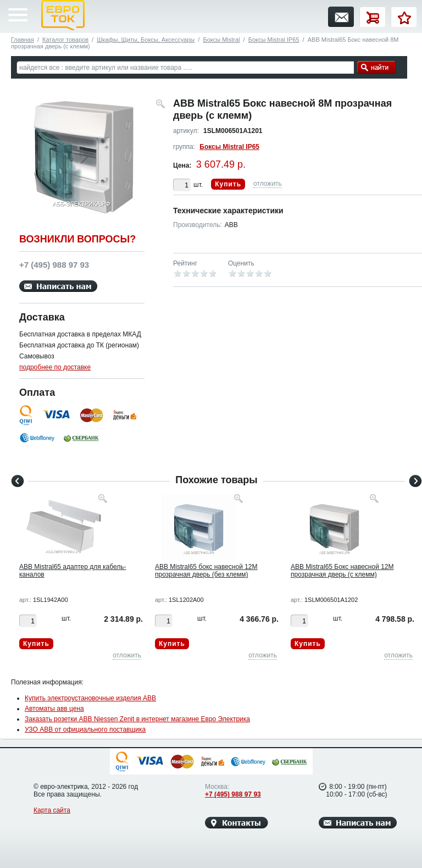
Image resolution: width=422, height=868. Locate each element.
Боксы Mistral (221, 40)
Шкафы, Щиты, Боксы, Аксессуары (146, 40)
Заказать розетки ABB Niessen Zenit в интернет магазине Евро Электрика (137, 719)
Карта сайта (52, 810)
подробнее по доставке (55, 367)
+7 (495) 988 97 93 (233, 794)
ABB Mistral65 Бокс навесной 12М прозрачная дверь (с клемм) (342, 571)
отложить (268, 184)
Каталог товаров (65, 40)
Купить (228, 184)
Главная (23, 40)
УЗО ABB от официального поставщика (85, 729)
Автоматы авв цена (54, 709)
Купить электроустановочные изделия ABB (90, 698)
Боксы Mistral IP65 (274, 40)
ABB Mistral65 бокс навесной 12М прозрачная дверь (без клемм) (206, 571)
